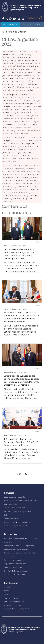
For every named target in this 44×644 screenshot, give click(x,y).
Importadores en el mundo (15, 564)
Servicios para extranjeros (14, 508)
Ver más (22, 474)
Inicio (5, 32)
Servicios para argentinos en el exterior (20, 501)
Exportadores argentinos (14, 560)
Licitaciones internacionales (15, 575)
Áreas (6, 591)
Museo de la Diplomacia (14, 602)
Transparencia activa (12, 605)
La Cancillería (10, 587)
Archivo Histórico (11, 598)
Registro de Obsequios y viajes (17, 609)
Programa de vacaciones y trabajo (18, 511)
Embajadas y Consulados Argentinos (19, 546)
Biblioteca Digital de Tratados (16, 526)
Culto (6, 515)
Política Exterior (18, 32)
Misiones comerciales (13, 567)
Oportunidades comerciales (15, 571)
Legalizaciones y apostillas (15, 497)
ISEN (6, 594)
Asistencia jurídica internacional (17, 522)
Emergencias (34, 18)
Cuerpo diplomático (12, 519)
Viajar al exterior (11, 504)
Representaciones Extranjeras (16, 549)
